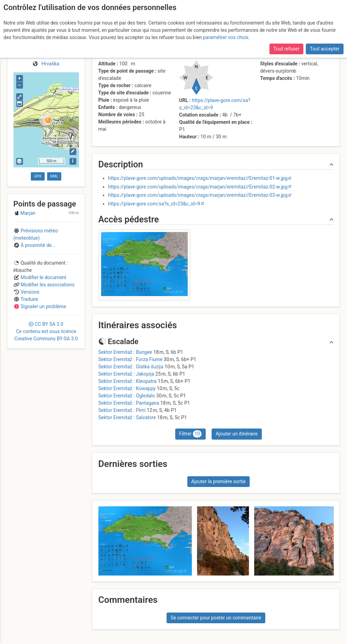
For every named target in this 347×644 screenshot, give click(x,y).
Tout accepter (325, 49)
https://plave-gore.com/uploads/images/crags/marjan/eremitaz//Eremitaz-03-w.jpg (198, 195)
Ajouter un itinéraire (237, 434)
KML (54, 176)
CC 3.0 (46, 331)
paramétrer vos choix (226, 37)
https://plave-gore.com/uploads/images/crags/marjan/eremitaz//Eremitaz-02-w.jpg (198, 187)
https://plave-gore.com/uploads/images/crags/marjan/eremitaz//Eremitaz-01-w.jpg (198, 178)
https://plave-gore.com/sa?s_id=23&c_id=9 (154, 204)
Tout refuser (286, 49)
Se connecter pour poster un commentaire (216, 618)
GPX (38, 176)
